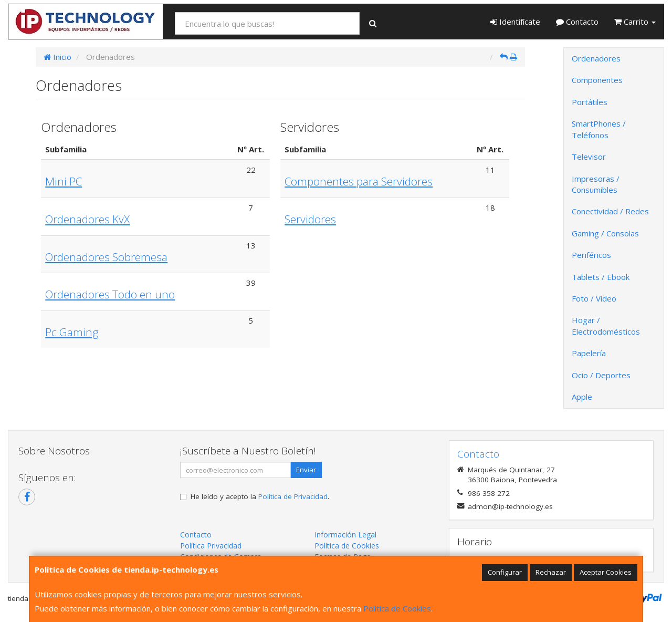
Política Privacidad (211, 546)
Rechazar (551, 572)
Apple (582, 397)
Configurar (505, 572)
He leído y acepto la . (260, 496)
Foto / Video (594, 298)
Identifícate (515, 22)
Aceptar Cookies (606, 572)
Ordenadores (596, 58)
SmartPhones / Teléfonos (599, 129)
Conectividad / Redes (610, 211)
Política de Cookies (397, 608)
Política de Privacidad (293, 496)
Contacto (577, 22)
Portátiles (590, 102)
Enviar (306, 470)
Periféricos (591, 255)
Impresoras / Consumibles (596, 184)
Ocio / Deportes (601, 375)
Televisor (589, 157)
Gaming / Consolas (605, 233)
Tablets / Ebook (601, 277)
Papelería (589, 353)
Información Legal (345, 535)
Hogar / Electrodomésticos (606, 325)
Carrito (635, 22)
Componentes (597, 80)
